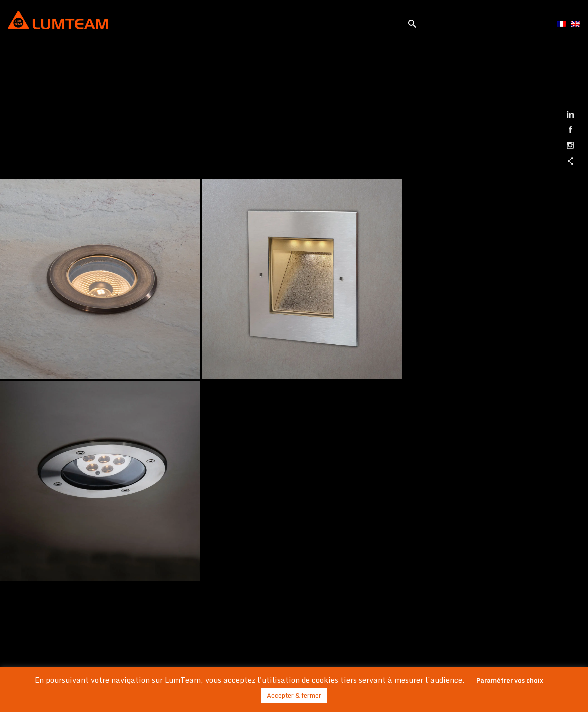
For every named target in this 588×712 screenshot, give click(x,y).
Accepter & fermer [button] (294, 695)
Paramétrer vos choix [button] (510, 680)
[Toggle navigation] (258, 22)
